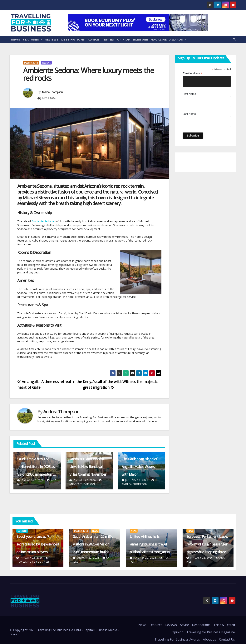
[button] (234, 39)
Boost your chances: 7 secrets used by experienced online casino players (38, 544)
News (16, 40)
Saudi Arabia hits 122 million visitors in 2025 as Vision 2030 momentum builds (94, 544)
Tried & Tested (224, 625)
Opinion (124, 40)
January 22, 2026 (32, 480)
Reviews (52, 40)
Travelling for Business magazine (211, 632)
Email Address (193, 73)
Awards (178, 40)
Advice (93, 40)
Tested (108, 40)
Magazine (159, 40)
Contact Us (227, 639)
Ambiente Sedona (43, 221)
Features (32, 40)
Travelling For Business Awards (177, 639)
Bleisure (140, 40)
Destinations (73, 40)
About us (209, 639)
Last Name (189, 114)
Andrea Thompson (52, 92)
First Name (189, 94)
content (22, 531)
